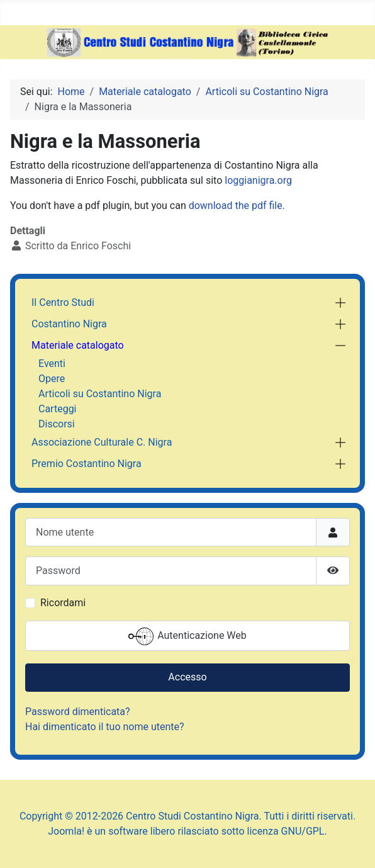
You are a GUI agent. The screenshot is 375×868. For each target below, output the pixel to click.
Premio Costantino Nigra (87, 464)
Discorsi (57, 424)
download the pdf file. (237, 206)
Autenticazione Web (187, 636)
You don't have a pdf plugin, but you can (148, 206)
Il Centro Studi (63, 302)
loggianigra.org (258, 180)
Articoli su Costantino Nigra (100, 394)
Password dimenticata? (78, 712)
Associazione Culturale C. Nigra (102, 442)
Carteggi (58, 409)
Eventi (52, 364)
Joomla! (66, 831)
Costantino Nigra (69, 324)
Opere (52, 379)
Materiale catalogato (78, 345)
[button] (340, 303)
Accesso (187, 677)
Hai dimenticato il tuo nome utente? (105, 727)
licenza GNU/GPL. (287, 831)
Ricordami (63, 603)
